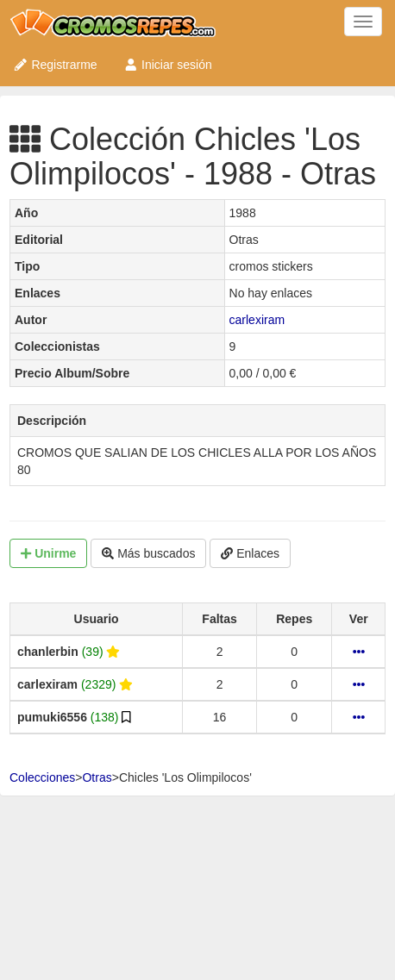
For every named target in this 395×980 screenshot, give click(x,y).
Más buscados (148, 553)
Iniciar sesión (168, 65)
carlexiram (257, 320)
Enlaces (250, 553)
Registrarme (55, 65)
